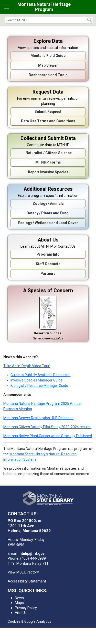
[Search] (49, 20)
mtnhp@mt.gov (31, 554)
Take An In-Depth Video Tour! (27, 366)
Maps (19, 603)
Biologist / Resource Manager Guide (39, 386)
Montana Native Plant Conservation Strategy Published (48, 436)
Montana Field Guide (48, 56)
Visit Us (21, 613)
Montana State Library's (29, 454)
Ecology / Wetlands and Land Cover (48, 223)
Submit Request (48, 112)
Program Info (48, 254)
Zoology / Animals (48, 204)
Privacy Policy (26, 608)
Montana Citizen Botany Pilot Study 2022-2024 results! (47, 427)
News (19, 598)
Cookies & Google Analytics (29, 621)
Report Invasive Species (48, 172)
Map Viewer (48, 65)
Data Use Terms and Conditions (48, 121)
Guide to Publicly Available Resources (40, 375)
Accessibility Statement (27, 581)
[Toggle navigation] (6, 7)
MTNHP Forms (48, 162)
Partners (48, 274)
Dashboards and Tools (48, 75)
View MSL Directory (23, 572)
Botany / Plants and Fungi (48, 213)
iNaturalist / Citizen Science (48, 153)
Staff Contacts (48, 264)
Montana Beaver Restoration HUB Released (38, 418)
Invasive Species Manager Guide (36, 380)
